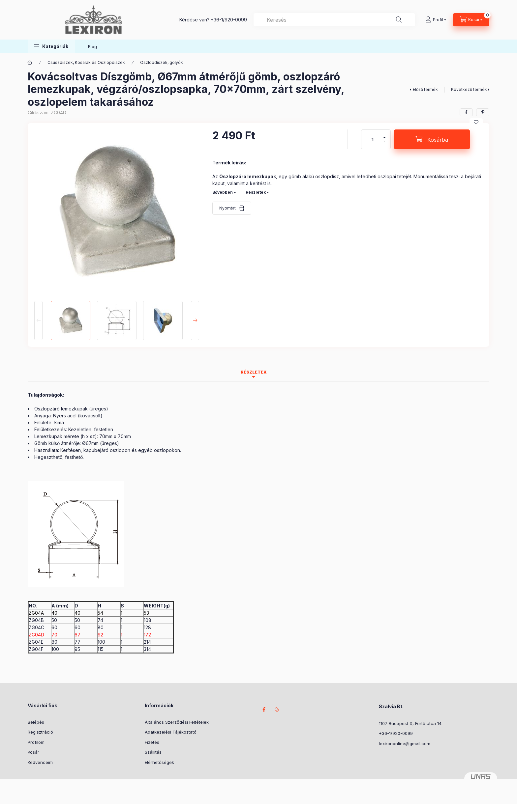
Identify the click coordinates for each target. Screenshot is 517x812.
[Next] (195, 321)
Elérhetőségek (159, 762)
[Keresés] (399, 20)
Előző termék (425, 89)
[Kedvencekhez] (476, 122)
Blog (92, 46)
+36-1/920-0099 (229, 20)
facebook (264, 710)
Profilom (36, 742)
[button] (51, 46)
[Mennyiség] (373, 139)
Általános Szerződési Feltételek (177, 722)
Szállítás (153, 752)
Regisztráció (40, 732)
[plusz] (384, 135)
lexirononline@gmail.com (405, 743)
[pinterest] (483, 112)
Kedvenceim (40, 762)
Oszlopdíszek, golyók (162, 62)
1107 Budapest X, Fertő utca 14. (411, 723)
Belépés (36, 722)
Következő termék (469, 89)
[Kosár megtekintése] (471, 20)
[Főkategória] (30, 63)
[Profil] (436, 20)
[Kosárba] (432, 139)
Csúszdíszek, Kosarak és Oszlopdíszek (86, 62)
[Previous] (38, 321)
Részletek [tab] (254, 372)
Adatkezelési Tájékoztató (171, 732)
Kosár (33, 752)
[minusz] (384, 144)
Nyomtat (228, 208)
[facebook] (466, 112)
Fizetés (152, 742)
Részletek (256, 192)
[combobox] (334, 20)
